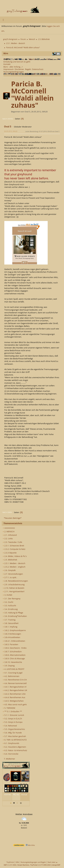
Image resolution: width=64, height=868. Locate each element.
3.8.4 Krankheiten (11, 637)
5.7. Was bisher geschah (14, 736)
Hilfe (17, 862)
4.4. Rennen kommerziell (15, 683)
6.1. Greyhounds (11, 743)
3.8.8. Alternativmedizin (14, 655)
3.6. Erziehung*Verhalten (15, 616)
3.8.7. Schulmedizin (12, 652)
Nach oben (7, 512)
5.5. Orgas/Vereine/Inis (14, 729)
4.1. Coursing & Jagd (12, 673)
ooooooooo (9, 528)
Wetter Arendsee (24, 814)
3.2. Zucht (8, 602)
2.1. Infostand (10, 535)
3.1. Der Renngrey (12, 599)
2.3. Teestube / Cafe (12, 542)
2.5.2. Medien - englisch (14, 567)
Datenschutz (38, 69)
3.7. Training (9, 620)
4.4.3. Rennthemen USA (14, 694)
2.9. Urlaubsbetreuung (14, 584)
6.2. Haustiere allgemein (14, 747)
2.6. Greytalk (9, 570)
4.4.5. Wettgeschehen (13, 701)
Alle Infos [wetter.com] (30, 845)
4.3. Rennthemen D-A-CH (15, 680)
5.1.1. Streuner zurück (13, 715)
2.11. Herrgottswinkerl (14, 591)
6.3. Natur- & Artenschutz (15, 750)
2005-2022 (47, 865)
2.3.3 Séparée (10, 553)
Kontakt (7, 64)
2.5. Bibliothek (10, 560)
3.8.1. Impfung (10, 627)
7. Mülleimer (9, 759)
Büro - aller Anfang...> (13, 67)
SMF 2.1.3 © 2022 (10, 865)
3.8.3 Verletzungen (12, 634)
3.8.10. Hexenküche (12, 662)
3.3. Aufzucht (9, 606)
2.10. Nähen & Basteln (14, 588)
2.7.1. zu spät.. (10, 577)
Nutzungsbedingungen (14, 72)
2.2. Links (8, 538)
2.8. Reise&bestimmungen (15, 581)
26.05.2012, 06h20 (11, 131)
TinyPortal (10, 862)
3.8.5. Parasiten (10, 644)
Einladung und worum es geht (17, 62)
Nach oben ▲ (53, 862)
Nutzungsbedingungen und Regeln (33, 862)
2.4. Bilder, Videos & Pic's (15, 556)
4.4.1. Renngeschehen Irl (15, 687)
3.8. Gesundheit (11, 623)
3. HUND (7, 595)
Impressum (9, 69)
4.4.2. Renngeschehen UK (15, 690)
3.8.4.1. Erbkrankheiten (14, 641)
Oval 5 (8, 127)
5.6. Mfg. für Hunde (12, 733)
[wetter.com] (19, 846)
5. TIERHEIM (9, 708)
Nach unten (8, 119)
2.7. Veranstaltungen (13, 574)
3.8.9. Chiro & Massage (14, 658)
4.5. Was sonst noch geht (15, 704)
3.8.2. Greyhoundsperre (14, 630)
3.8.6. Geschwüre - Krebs (15, 648)
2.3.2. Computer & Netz (14, 549)
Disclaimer (19, 69)
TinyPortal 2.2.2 (36, 865)
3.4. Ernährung (10, 609)
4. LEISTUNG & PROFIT (14, 669)
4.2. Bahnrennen (11, 676)
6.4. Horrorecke (11, 754)
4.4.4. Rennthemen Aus (14, 697)
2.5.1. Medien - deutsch (14, 563)
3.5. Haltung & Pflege (13, 613)
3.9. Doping (9, 666)
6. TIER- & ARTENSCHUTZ (15, 740)
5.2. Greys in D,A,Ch (12, 719)
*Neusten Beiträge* (13, 518)
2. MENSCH (9, 532)
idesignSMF (56, 865)
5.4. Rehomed (10, 726)
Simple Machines (23, 865)
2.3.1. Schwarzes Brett (13, 546)
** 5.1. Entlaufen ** (12, 711)
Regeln (28, 69)
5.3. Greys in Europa (13, 722)
